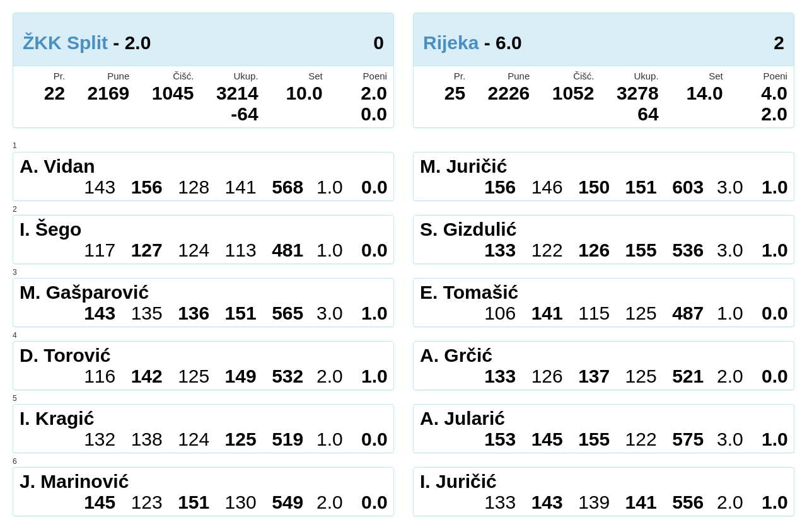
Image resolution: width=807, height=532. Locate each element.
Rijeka (451, 43)
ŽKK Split (65, 43)
